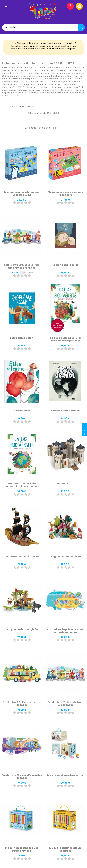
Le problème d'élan (22, 338)
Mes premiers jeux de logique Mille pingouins (22, 193)
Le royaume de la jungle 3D (22, 629)
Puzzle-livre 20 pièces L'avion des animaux (22, 776)
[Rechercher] (43, 27)
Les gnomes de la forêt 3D (65, 556)
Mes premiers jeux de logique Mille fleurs (65, 193)
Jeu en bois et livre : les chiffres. (65, 775)
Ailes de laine (22, 411)
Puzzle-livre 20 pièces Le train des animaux (65, 704)
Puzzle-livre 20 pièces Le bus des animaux (22, 704)
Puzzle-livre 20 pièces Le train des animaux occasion (22, 266)
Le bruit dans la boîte (65, 265)
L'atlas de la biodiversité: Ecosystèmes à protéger (65, 339)
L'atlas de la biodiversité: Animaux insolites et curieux (22, 485)
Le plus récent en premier (43, 107)
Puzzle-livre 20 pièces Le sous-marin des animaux (65, 631)
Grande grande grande (65, 411)
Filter (85, 430)
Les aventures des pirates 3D (22, 556)
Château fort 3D (65, 484)
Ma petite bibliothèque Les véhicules (65, 849)
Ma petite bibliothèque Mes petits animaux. (22, 849)
